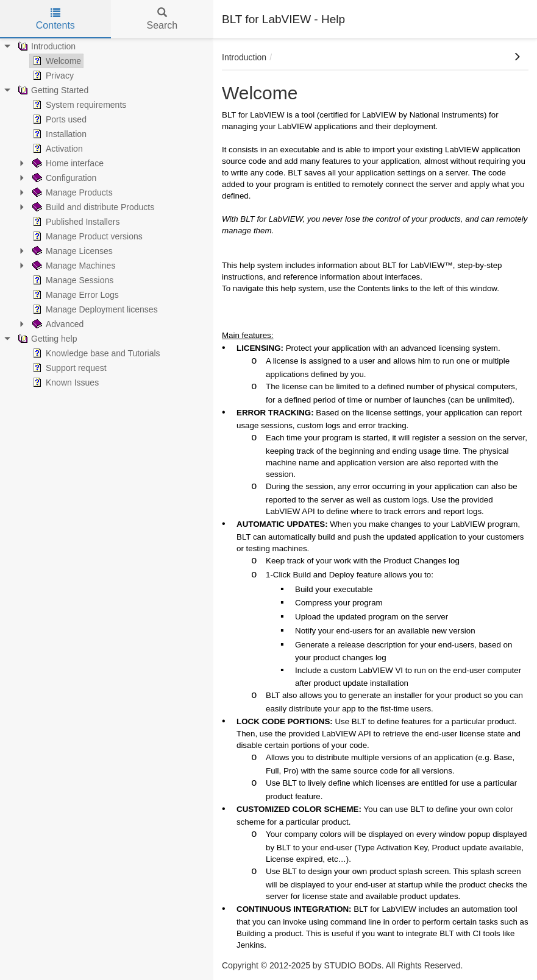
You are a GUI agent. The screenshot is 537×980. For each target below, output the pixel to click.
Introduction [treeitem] (45, 46)
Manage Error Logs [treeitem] (74, 295)
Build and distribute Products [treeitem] (92, 207)
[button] (517, 57)
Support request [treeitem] (68, 368)
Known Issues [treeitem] (64, 382)
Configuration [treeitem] (63, 178)
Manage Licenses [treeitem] (71, 251)
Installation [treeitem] (58, 134)
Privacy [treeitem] (52, 76)
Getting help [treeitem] (46, 339)
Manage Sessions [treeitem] (72, 280)
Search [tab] (162, 19)
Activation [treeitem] (56, 149)
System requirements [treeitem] (78, 105)
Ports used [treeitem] (58, 119)
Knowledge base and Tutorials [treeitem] (95, 353)
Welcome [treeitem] (55, 61)
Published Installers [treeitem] (75, 222)
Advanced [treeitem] (57, 324)
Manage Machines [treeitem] (73, 266)
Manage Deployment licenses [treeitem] (94, 309)
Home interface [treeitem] (67, 163)
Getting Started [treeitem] (52, 90)
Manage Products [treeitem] (71, 192)
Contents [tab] (55, 19)
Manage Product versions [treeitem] (86, 236)
